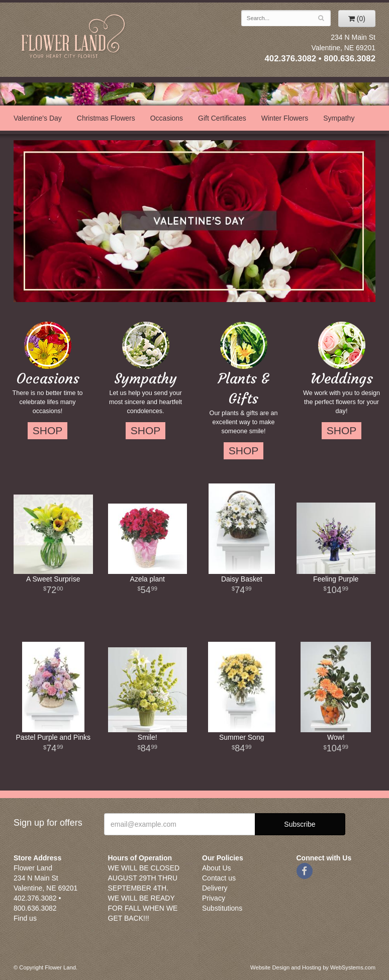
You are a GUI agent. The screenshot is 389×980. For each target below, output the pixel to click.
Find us (25, 918)
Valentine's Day (38, 118)
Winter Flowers (285, 118)
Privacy (214, 898)
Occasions (167, 118)
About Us (217, 868)
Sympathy (339, 118)
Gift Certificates (222, 118)
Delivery (215, 888)
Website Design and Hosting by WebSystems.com (313, 967)
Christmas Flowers (106, 118)
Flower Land (74, 37)
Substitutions (222, 908)
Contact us (219, 878)
